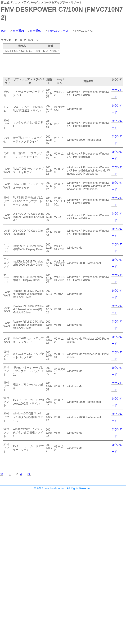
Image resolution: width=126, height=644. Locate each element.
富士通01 (19, 31)
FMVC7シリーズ (58, 31)
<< (2, 474)
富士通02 (36, 31)
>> (29, 474)
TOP (3, 31)
